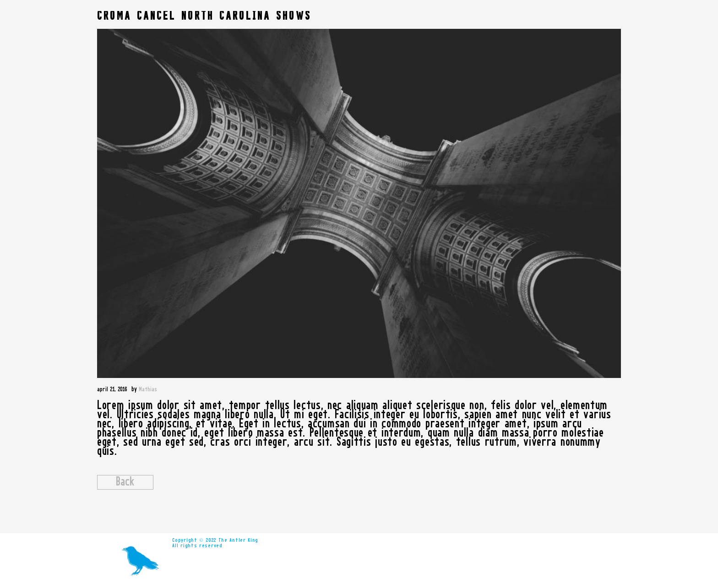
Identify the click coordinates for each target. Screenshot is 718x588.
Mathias (148, 389)
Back (125, 482)
